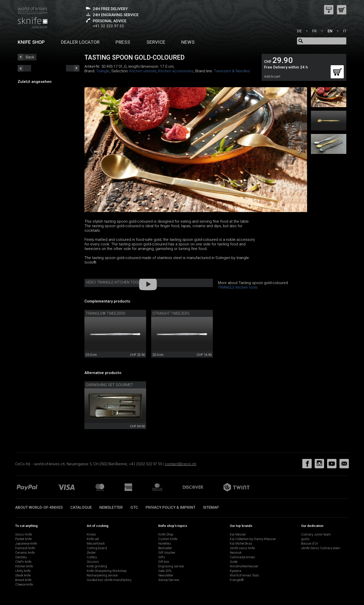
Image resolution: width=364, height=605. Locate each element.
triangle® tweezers (106, 313)
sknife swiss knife (242, 548)
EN (330, 31)
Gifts (162, 557)
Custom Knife (168, 539)
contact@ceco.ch (180, 464)
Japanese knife (26, 543)
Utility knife (23, 571)
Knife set (93, 539)
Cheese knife (24, 584)
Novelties (165, 543)
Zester (91, 553)
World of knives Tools (244, 575)
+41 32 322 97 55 (108, 26)
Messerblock (96, 543)
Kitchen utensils (143, 71)
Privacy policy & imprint (170, 507)
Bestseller (165, 548)
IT (345, 31)
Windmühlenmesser (244, 566)
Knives (91, 534)
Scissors (93, 562)
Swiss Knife (24, 534)
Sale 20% (165, 571)
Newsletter (111, 507)
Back (30, 57)
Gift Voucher (167, 553)
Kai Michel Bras (241, 543)
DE (299, 31)
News (188, 42)
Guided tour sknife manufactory (109, 580)
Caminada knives (242, 557)
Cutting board (97, 548)
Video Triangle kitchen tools (114, 282)
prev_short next (73, 68)
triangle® (237, 580)
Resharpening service (102, 575)
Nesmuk (236, 553)
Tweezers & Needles (232, 71)
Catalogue (81, 507)
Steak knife (23, 575)
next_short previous (24, 68)
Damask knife (25, 548)
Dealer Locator (80, 42)
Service (156, 42)
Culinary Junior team (316, 534)
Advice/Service (169, 580)
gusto (305, 539)
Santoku (21, 557)
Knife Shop (166, 534)
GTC (134, 507)
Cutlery (92, 557)
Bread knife (23, 580)
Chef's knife (23, 562)
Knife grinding (97, 566)
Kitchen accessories (176, 71)
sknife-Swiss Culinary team (321, 548)
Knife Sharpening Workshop (107, 571)
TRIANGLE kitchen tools (238, 287)
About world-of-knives (39, 507)
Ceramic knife (25, 553)
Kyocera (235, 571)
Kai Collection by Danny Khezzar (253, 539)
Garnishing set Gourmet (109, 385)
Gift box (164, 562)
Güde (234, 562)
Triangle (103, 71)
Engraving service (171, 566)
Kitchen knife (24, 566)
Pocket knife (23, 539)
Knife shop (31, 42)
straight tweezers (171, 313)
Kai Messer (238, 534)
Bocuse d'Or (310, 543)
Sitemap (211, 507)
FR (314, 31)
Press (123, 42)
